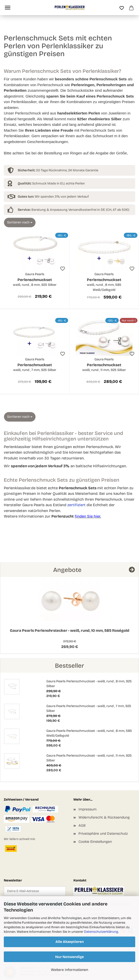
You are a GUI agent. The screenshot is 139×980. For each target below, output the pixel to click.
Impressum (87, 809)
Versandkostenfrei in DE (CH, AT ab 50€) (99, 210)
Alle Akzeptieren (70, 942)
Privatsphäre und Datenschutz (103, 834)
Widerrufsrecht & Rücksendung (104, 817)
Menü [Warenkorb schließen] (8, 8)
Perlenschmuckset (35, 280)
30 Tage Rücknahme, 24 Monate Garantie (58, 170)
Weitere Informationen (69, 970)
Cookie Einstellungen (95, 842)
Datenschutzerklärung (101, 932)
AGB (82, 825)
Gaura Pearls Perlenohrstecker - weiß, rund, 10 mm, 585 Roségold (70, 631)
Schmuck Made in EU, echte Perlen (51, 183)
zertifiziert (76, 505)
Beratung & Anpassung (43, 210)
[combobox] (20, 223)
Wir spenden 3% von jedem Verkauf (53, 197)
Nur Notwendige (69, 957)
